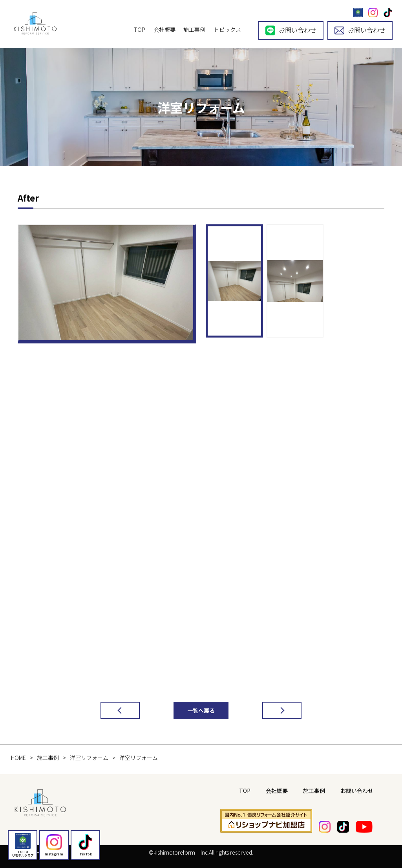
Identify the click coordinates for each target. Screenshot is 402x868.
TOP (140, 29)
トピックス (227, 29)
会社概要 (164, 29)
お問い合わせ (291, 30)
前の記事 (112, 710)
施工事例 (194, 29)
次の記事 (274, 710)
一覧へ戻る (201, 710)
